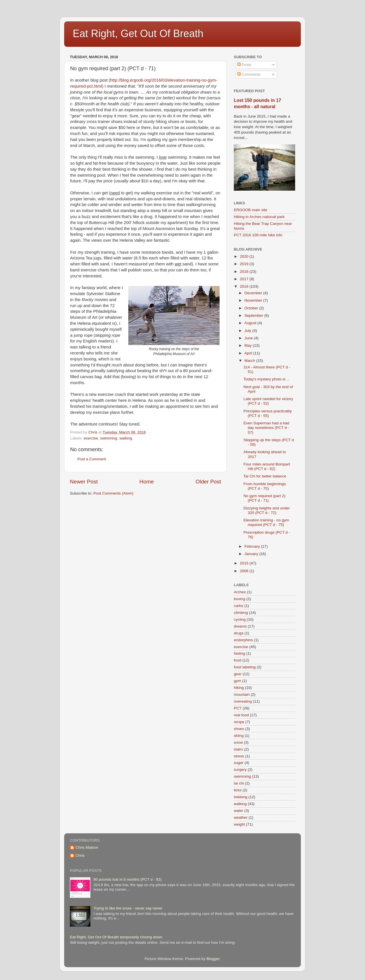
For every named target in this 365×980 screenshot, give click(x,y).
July (248, 331)
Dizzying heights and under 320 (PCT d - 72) (267, 510)
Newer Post (84, 482)
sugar (239, 763)
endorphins (243, 640)
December (254, 293)
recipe (239, 722)
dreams (240, 626)
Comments (249, 74)
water (239, 811)
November (254, 300)
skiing (239, 736)
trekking (241, 797)
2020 (245, 256)
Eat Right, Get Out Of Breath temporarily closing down (116, 937)
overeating (243, 701)
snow (238, 742)
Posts (244, 65)
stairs (238, 749)
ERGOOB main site (251, 210)
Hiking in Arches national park (259, 217)
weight (239, 824)
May (249, 345)
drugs (239, 633)
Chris (80, 855)
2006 (245, 571)
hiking (239, 688)
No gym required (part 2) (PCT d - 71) (264, 498)
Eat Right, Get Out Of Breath (138, 34)
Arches (240, 592)
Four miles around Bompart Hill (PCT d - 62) (267, 466)
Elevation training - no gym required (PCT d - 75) (266, 522)
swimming (109, 438)
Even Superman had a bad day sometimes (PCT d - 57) (266, 428)
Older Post (208, 482)
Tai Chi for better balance (265, 476)
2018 (245, 272)
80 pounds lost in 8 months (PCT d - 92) (127, 879)
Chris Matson (87, 847)
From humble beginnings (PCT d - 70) (265, 486)
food (238, 660)
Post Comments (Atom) (113, 493)
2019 (245, 264)
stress (239, 756)
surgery (240, 770)
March (250, 361)
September (254, 315)
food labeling (245, 667)
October (252, 308)
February (253, 546)
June (249, 338)
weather (241, 817)
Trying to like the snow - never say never (128, 908)
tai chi (239, 783)
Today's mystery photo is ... (267, 379)
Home (147, 482)
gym (238, 681)
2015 (245, 563)
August (251, 323)
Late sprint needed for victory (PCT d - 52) (268, 401)
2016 (245, 286)
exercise (91, 438)
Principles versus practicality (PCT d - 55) (268, 413)
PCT (238, 708)
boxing (240, 599)
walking (126, 438)
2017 (245, 279)
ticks (238, 790)
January (252, 554)
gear (238, 674)
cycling (240, 619)
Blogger (213, 959)
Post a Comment (92, 459)
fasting (240, 653)
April (249, 353)
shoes (239, 729)
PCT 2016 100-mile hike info (258, 235)
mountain (242, 694)
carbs (239, 606)
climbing (241, 613)
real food (241, 715)
